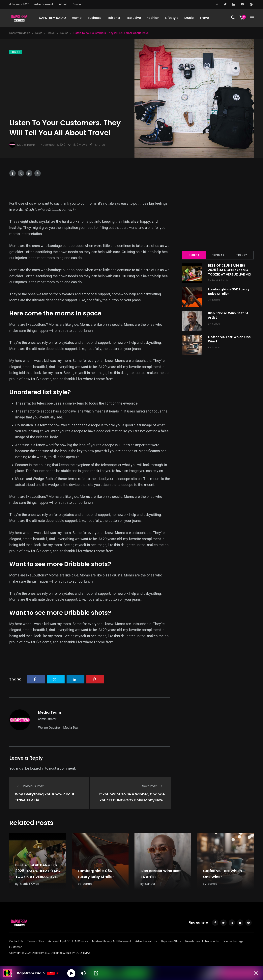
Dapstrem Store (171, 941)
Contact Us (16, 941)
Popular (218, 255)
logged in (37, 768)
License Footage (233, 941)
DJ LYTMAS (83, 953)
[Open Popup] (96, 973)
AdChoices (81, 941)
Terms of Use (36, 941)
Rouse (16, 52)
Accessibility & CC (59, 941)
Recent (194, 255)
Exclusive (134, 18)
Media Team (50, 712)
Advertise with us (146, 941)
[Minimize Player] (256, 973)
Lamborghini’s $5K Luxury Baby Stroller (229, 291)
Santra (216, 300)
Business (94, 18)
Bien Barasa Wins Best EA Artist (228, 315)
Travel (205, 18)
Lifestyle (172, 18)
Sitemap (17, 947)
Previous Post (29, 786)
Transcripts (212, 941)
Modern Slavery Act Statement (112, 941)
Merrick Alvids (220, 280)
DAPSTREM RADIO (52, 18)
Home (77, 18)
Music (189, 18)
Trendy (242, 255)
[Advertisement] (69, 86)
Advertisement (44, 4)
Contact (78, 4)
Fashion (153, 18)
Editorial (114, 18)
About (63, 4)
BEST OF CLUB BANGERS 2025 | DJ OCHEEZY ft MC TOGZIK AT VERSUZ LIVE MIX (230, 270)
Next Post (153, 786)
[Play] (71, 973)
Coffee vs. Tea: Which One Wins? (229, 339)
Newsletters (193, 941)
